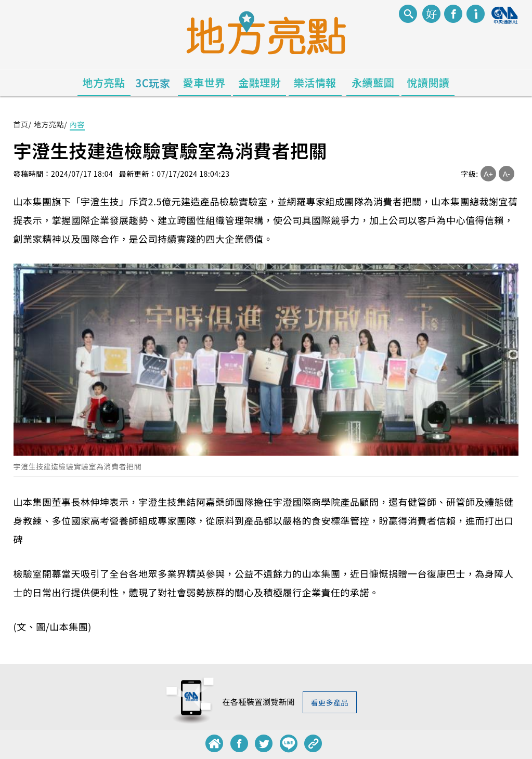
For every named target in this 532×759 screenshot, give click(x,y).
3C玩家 (153, 83)
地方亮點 (104, 82)
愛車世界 (204, 82)
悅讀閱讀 (428, 82)
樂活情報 (315, 82)
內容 (77, 124)
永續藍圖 (373, 82)
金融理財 (259, 82)
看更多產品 (330, 702)
